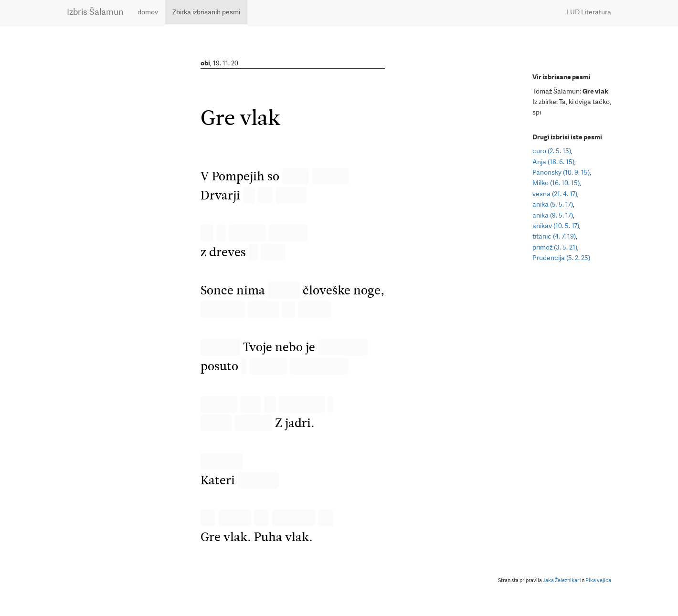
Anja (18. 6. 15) (553, 162)
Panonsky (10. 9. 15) (561, 172)
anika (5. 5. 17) (553, 204)
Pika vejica (598, 580)
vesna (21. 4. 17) (555, 194)
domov (148, 12)
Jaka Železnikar (561, 580)
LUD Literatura (589, 12)
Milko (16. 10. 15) (556, 183)
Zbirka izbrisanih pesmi (206, 12)
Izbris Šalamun (95, 12)
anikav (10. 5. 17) (556, 226)
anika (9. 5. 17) (553, 215)
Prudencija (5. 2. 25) (561, 258)
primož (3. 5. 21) (555, 247)
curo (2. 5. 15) (552, 151)
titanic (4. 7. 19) (554, 236)
